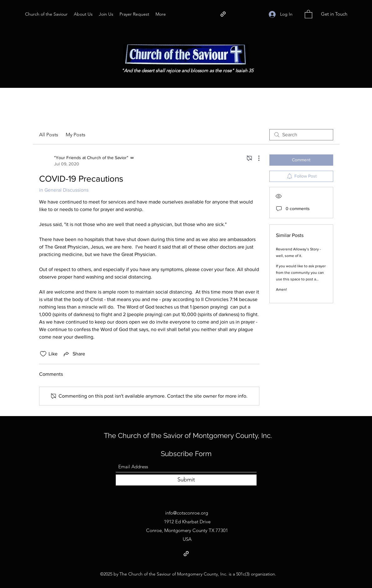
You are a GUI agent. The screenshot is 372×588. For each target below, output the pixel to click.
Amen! (281, 289)
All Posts (49, 135)
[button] (308, 14)
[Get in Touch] (334, 14)
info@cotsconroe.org (187, 513)
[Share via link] (74, 354)
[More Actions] (256, 158)
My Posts (76, 135)
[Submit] (186, 480)
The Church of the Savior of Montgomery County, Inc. (188, 435)
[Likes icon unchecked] (43, 354)
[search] (301, 135)
